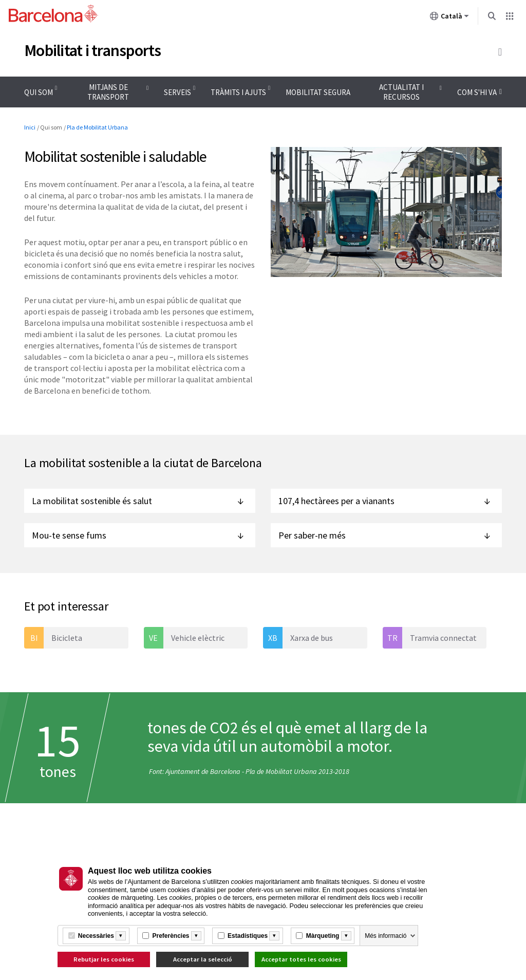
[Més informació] (121, 936)
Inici (30, 127)
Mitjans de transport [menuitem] (108, 92)
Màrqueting (323, 936)
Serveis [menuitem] (177, 92)
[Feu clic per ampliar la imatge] (386, 212)
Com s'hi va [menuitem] (480, 95)
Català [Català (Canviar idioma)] (449, 18)
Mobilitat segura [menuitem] (318, 92)
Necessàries (96, 936)
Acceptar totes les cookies (301, 959)
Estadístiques (248, 936)
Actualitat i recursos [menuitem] (401, 92)
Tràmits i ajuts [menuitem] (238, 92)
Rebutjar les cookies (104, 959)
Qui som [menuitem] (39, 92)
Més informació (386, 936)
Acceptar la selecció (203, 959)
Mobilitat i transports (93, 50)
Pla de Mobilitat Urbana (97, 127)
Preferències (171, 936)
